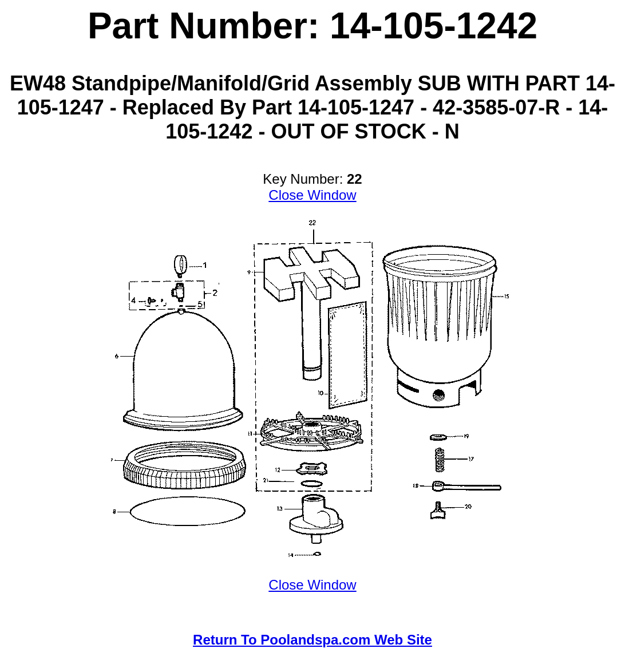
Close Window (312, 195)
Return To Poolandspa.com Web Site (312, 640)
